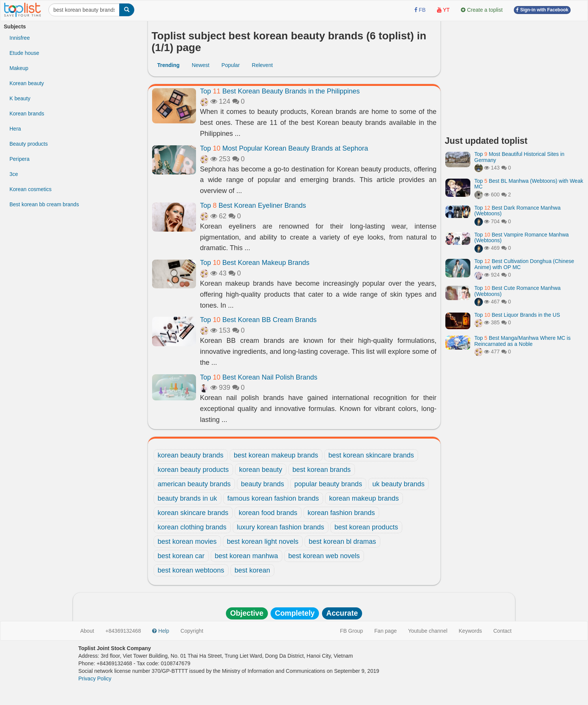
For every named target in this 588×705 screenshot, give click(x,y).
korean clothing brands (192, 527)
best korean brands (322, 470)
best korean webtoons (191, 570)
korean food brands (268, 513)
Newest (201, 65)
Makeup (19, 68)
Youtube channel (428, 631)
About (87, 631)
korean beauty (261, 470)
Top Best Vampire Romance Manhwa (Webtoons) (522, 237)
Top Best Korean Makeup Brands (255, 263)
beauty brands (263, 484)
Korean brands (27, 114)
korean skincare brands (193, 513)
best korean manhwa (247, 556)
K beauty (20, 98)
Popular (230, 65)
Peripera (19, 159)
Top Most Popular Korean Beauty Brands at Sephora (284, 148)
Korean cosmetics (30, 189)
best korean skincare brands (371, 455)
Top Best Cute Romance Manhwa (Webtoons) (518, 291)
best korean (252, 570)
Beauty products (29, 144)
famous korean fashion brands (273, 498)
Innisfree (20, 38)
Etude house (24, 53)
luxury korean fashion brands (281, 527)
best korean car (181, 556)
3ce (14, 174)
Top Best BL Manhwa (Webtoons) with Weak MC (529, 184)
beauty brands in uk (187, 498)
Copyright (192, 631)
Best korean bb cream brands (44, 204)
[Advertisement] (515, 76)
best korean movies (187, 542)
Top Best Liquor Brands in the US (517, 315)
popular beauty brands (328, 484)
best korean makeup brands (276, 455)
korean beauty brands (191, 455)
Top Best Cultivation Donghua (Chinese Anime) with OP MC (524, 264)
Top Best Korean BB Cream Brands (258, 320)
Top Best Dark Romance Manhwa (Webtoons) (518, 211)
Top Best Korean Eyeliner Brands (253, 205)
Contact (502, 631)
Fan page (385, 631)
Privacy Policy (95, 679)
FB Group (352, 631)
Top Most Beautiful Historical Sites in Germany (520, 157)
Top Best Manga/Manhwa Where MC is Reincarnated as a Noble (523, 341)
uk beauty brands (398, 484)
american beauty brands (194, 484)
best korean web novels (324, 556)
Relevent (262, 65)
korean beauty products (193, 470)
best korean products (366, 527)
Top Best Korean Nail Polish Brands (259, 377)
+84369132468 (123, 631)
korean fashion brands (341, 513)
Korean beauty (27, 83)
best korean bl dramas (342, 542)
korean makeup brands (364, 498)
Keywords (470, 631)
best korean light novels (263, 542)
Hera (15, 129)
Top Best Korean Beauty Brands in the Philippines (280, 91)
